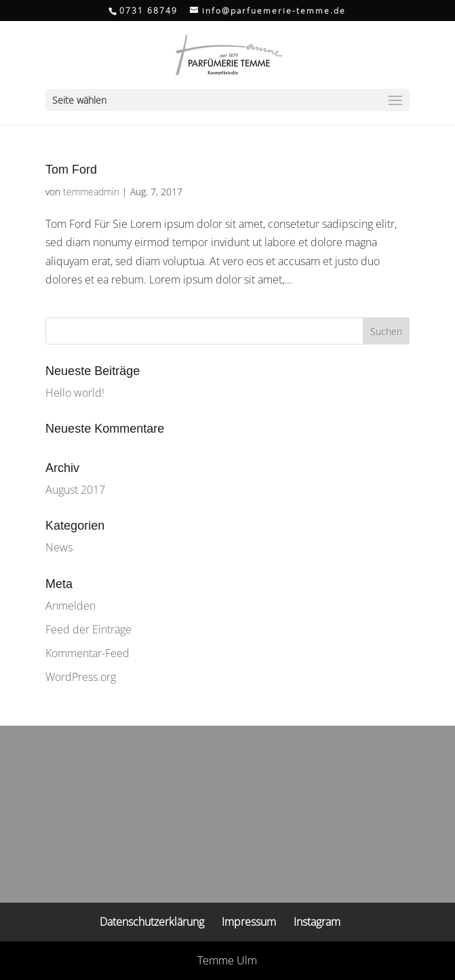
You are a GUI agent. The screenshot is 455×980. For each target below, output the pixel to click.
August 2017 (75, 490)
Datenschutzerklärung (152, 922)
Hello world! (75, 393)
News (59, 547)
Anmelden (71, 606)
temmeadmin (91, 192)
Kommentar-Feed (87, 653)
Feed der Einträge (88, 629)
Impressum (249, 922)
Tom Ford (71, 170)
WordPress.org (81, 677)
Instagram (317, 922)
